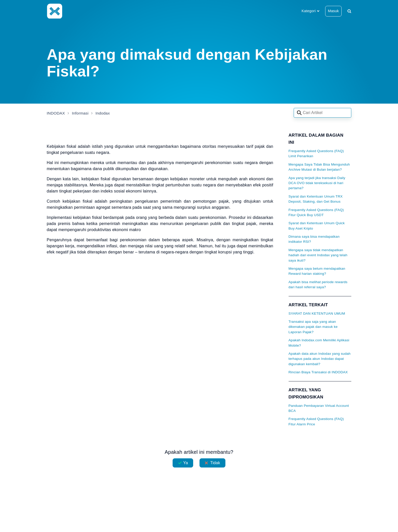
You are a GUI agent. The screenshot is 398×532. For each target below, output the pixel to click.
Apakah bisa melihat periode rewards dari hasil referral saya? (318, 285)
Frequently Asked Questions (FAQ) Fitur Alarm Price (316, 421)
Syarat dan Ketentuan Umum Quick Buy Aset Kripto (317, 226)
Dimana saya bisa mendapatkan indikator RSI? (314, 239)
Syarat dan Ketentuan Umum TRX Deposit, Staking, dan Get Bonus (316, 199)
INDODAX (56, 113)
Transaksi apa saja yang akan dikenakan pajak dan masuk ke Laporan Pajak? (313, 327)
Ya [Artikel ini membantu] (186, 463)
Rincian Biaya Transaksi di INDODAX (318, 372)
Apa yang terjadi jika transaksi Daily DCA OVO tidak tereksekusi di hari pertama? (317, 183)
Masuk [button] (333, 11)
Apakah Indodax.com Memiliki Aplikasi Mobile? (319, 343)
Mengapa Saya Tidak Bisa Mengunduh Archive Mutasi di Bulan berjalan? (319, 167)
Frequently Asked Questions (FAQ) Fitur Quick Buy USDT (316, 212)
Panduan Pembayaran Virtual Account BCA (319, 408)
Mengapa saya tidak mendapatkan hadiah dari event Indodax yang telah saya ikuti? (318, 255)
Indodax (104, 113)
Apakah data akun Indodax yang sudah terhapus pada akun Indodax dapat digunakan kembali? (320, 359)
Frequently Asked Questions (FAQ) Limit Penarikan (316, 154)
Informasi (81, 113)
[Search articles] (322, 113)
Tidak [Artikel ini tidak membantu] (215, 463)
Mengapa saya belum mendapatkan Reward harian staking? (317, 271)
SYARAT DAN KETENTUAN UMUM (317, 313)
